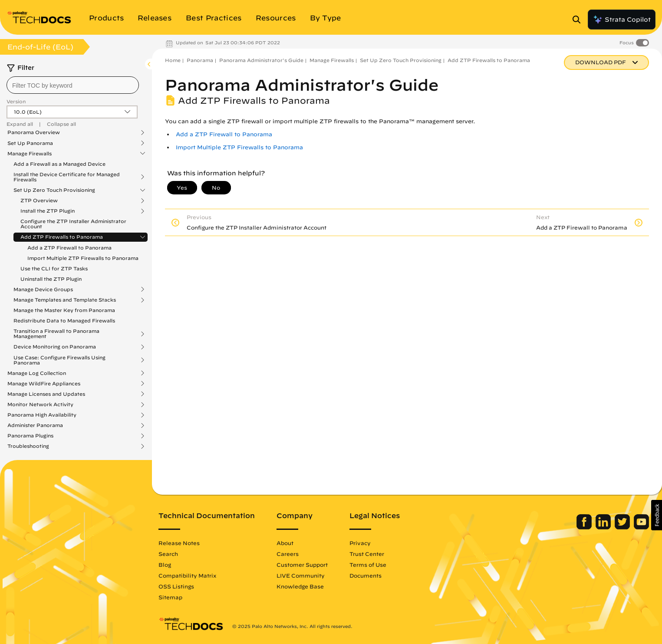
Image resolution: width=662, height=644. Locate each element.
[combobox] (73, 85)
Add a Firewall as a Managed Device (59, 164)
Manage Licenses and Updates (46, 394)
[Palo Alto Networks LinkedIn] (604, 527)
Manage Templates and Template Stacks (65, 300)
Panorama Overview (34, 132)
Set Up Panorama (30, 143)
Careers (288, 554)
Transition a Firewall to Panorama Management (56, 334)
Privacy (360, 543)
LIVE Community (301, 575)
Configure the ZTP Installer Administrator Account (73, 224)
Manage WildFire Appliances (44, 384)
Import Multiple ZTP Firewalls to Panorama (83, 258)
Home (173, 60)
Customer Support (302, 565)
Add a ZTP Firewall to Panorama (69, 248)
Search (168, 554)
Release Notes (179, 543)
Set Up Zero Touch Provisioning (54, 190)
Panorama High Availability (42, 415)
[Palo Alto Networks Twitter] (623, 527)
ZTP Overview (39, 200)
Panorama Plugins (30, 436)
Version (16, 101)
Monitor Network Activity (40, 404)
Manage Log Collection (37, 373)
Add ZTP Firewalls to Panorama (62, 237)
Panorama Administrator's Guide (261, 60)
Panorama (200, 60)
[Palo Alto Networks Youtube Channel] (641, 527)
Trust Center (367, 554)
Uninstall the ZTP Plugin (51, 279)
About (285, 543)
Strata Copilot (622, 20)
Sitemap (170, 597)
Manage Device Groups (43, 289)
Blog (165, 565)
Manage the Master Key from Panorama (64, 310)
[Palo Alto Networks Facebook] (585, 527)
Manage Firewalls (30, 154)
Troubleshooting (28, 446)
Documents (366, 575)
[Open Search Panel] (579, 20)
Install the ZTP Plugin (48, 211)
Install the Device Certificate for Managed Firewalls (67, 177)
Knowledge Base (300, 586)
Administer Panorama (35, 425)
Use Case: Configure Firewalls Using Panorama (59, 360)
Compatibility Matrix (187, 575)
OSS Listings (176, 586)
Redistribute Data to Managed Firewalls (64, 320)
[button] (657, 515)
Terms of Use (368, 565)
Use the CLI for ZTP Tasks (54, 268)
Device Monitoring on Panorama (55, 347)
